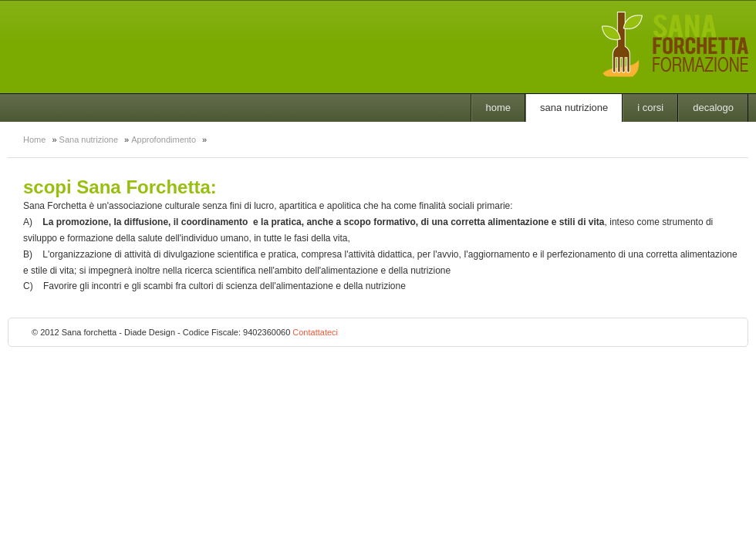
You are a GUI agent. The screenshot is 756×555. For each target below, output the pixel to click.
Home (499, 108)
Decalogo (713, 108)
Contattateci (315, 332)
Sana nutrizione (574, 108)
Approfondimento (164, 140)
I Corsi (650, 108)
